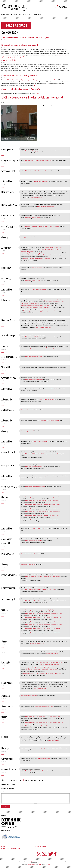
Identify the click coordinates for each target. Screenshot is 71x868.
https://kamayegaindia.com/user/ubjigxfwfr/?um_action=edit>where (40, 311)
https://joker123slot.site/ (52, 654)
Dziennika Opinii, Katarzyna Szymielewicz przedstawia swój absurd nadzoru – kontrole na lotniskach (32, 80)
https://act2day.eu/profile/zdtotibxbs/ (54, 247)
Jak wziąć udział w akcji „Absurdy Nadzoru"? (21, 89)
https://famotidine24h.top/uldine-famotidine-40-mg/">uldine (40, 590)
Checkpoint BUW (9, 60)
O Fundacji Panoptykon (34, 15)
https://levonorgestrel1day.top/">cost (34, 467)
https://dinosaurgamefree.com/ (43, 327)
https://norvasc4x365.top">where (33, 337)
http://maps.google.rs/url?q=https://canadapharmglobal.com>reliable (42, 670)
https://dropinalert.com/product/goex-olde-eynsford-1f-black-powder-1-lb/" (44, 625)
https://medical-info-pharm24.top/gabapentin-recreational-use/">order (42, 226)
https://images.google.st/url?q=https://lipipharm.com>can (39, 255)
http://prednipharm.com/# (39, 528)
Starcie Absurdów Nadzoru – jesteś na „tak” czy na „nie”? (26, 37)
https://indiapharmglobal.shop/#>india (44, 706)
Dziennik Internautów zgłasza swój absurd (20, 45)
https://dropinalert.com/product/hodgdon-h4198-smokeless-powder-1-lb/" (43, 621)
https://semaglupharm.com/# (28, 554)
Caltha (40, 864)
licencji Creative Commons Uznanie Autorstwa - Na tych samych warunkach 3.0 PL (47, 861)
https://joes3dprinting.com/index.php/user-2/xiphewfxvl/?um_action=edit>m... (42, 673)
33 (17, 780)
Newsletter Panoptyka (42, 853)
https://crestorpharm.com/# (27, 431)
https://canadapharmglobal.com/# (29, 696)
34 (20, 780)
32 (14, 780)
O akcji (8, 15)
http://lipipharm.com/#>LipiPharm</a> (50, 420)
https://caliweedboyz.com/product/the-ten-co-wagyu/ (42, 348)
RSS (39, 854)
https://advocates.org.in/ (36, 197)
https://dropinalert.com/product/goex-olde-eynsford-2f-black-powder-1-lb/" (44, 617)
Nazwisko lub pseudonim (8, 788)
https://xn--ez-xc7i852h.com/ (37, 643)
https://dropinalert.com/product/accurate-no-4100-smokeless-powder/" (43, 515)
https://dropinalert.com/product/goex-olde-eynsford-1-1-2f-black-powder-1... (44, 628)
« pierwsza (3, 780)
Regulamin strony (41, 847)
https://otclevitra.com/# (26, 410)
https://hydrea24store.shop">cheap (34, 357)
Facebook (55, 854)
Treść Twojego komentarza (9, 792)
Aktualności (22, 15)
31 (11, 780)
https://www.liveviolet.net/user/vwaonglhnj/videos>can (37, 258)
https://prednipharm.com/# (39, 289)
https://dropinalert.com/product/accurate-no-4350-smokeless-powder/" (43, 508)
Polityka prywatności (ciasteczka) (11, 849)
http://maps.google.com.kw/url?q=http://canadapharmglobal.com (37, 668)
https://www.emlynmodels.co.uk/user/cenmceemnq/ (49, 662)
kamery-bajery (5, 143)
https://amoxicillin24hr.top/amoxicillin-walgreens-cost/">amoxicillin (42, 454)
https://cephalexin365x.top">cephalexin (35, 771)
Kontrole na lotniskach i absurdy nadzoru (19, 75)
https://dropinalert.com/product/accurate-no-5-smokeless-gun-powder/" (43, 504)
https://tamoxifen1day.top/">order (34, 151)
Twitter (51, 854)
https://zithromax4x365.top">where (34, 379)
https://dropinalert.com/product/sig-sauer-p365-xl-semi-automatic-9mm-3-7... (44, 717)
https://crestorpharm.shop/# (51, 389)
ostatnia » (43, 780)
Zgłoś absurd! (16, 25)
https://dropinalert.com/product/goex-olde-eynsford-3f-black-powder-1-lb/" (44, 614)
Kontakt (4, 847)
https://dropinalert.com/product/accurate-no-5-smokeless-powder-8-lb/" (43, 497)
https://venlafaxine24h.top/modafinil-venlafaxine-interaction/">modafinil (43, 577)
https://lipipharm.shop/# (38, 268)
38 (32, 780)
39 (35, 780)
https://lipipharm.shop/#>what (47, 399)
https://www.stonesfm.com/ (39, 369)
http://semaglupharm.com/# (46, 476)
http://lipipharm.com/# (26, 237)
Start (3, 15)
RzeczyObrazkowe (32, 864)
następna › (40, 780)
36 (26, 780)
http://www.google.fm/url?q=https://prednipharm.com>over (39, 307)
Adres (3, 155)
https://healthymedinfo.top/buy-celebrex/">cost (37, 171)
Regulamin (14, 15)
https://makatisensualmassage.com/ (46, 207)
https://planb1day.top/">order (33, 217)
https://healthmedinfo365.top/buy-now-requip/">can (38, 160)
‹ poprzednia (6, 780)
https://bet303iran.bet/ (54, 741)
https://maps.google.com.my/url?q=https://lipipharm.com (35, 253)
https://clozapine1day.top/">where (34, 601)
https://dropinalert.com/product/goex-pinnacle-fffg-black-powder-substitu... (44, 610)
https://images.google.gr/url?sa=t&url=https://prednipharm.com (36, 305)
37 (29, 780)
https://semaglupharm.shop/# (41, 181)
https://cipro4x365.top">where (33, 280)
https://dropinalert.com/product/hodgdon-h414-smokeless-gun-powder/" (43, 632)
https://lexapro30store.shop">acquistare (35, 486)
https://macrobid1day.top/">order (33, 541)
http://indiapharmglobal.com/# (43, 748)
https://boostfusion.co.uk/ (40, 688)
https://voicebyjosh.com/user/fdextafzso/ (53, 300)
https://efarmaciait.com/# (44, 759)
